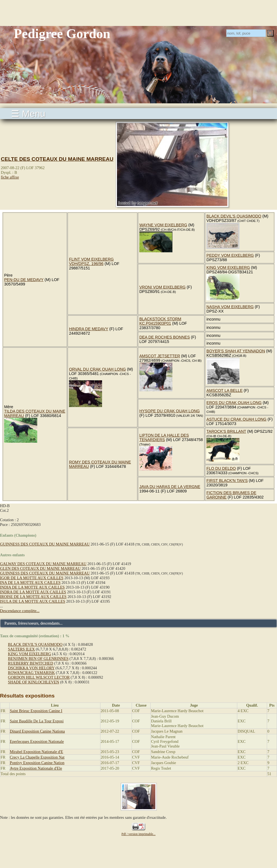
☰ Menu (28, 114)
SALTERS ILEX (21, 649)
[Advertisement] (138, 12)
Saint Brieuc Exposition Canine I (36, 711)
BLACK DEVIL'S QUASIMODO (234, 216)
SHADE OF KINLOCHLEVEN (34, 682)
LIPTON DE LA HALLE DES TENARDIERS (164, 437)
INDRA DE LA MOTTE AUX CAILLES (33, 592)
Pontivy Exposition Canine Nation (37, 763)
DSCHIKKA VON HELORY (31, 668)
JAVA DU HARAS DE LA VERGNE (170, 487)
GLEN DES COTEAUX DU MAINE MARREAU (40, 568)
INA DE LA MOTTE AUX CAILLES (30, 583)
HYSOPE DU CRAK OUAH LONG (170, 411)
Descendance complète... (20, 611)
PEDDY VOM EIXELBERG (230, 255)
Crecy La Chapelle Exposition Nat (37, 757)
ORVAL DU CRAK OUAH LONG (97, 369)
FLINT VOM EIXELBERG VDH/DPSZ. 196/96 (91, 261)
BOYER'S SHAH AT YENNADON (236, 351)
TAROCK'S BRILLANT (226, 431)
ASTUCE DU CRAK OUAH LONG (236, 419)
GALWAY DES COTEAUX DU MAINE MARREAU (43, 564)
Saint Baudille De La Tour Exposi (37, 721)
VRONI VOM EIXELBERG (163, 287)
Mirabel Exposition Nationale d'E (37, 752)
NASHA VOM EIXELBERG (230, 307)
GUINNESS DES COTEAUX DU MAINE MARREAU (45, 544)
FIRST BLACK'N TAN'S (227, 481)
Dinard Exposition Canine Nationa (37, 731)
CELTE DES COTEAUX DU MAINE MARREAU (57, 159)
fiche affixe (10, 177)
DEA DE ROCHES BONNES (165, 337)
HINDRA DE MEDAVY (89, 329)
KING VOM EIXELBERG (228, 268)
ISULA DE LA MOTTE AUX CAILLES (33, 601)
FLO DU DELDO (221, 468)
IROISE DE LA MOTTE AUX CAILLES (33, 597)
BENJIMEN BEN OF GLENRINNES (38, 659)
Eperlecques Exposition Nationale (37, 741)
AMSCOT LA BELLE (224, 390)
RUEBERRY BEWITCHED (31, 663)
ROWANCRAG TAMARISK (31, 673)
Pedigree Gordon (62, 34)
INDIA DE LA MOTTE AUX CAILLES (32, 587)
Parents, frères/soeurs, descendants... (34, 623)
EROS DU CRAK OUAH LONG (234, 403)
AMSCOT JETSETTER (160, 356)
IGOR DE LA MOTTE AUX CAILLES (32, 578)
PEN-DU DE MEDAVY (24, 280)
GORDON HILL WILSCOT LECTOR (39, 677)
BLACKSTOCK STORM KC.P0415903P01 (160, 321)
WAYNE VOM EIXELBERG (163, 225)
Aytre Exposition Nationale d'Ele (36, 768)
